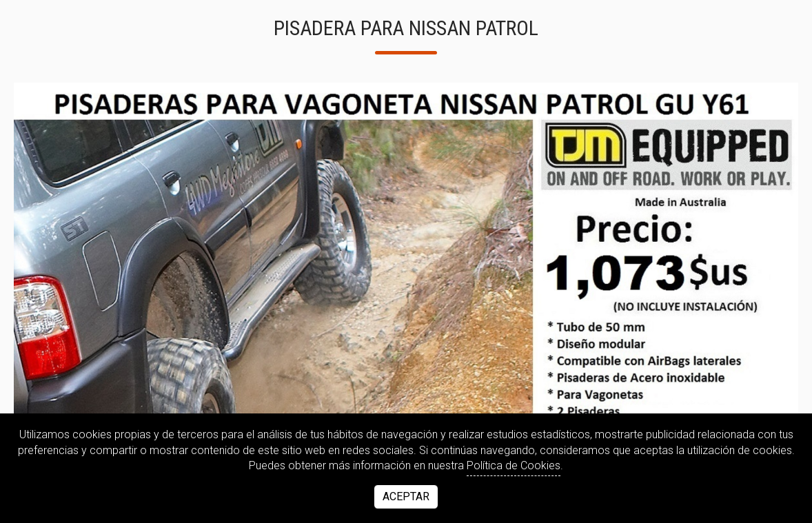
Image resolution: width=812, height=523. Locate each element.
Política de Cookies (514, 465)
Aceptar (406, 496)
